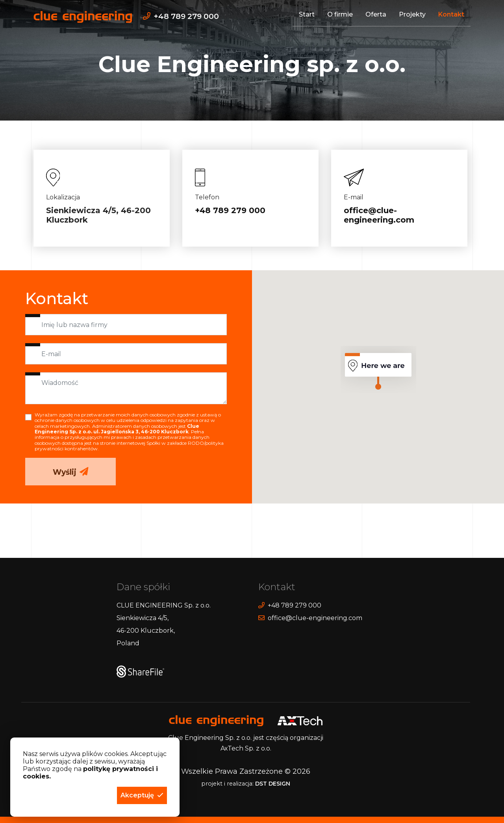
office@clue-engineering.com (379, 216)
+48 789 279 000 (230, 211)
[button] (142, 795)
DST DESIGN (273, 784)
